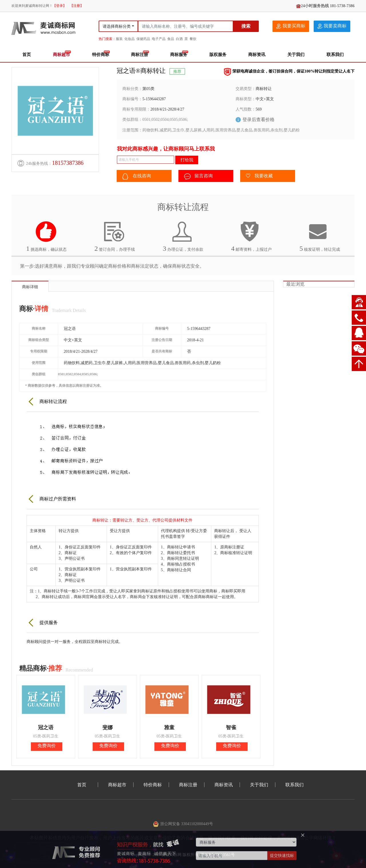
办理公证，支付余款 (183, 236)
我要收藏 (259, 176)
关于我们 (296, 55)
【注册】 (77, 6)
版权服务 (218, 55)
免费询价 (47, 746)
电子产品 (159, 39)
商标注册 (140, 55)
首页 (27, 55)
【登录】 (59, 6)
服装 (119, 39)
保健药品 (143, 39)
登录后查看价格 (258, 120)
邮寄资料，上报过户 (251, 236)
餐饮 (193, 39)
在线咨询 (137, 177)
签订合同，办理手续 (115, 236)
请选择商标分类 (117, 26)
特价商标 (101, 55)
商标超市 (61, 55)
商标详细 (30, 287)
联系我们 (335, 55)
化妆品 (130, 39)
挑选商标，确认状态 (46, 236)
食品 (171, 39)
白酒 (179, 39)
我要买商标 (291, 26)
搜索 (246, 26)
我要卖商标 (332, 26)
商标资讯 (257, 55)
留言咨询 (198, 177)
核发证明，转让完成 (320, 236)
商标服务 (179, 55)
